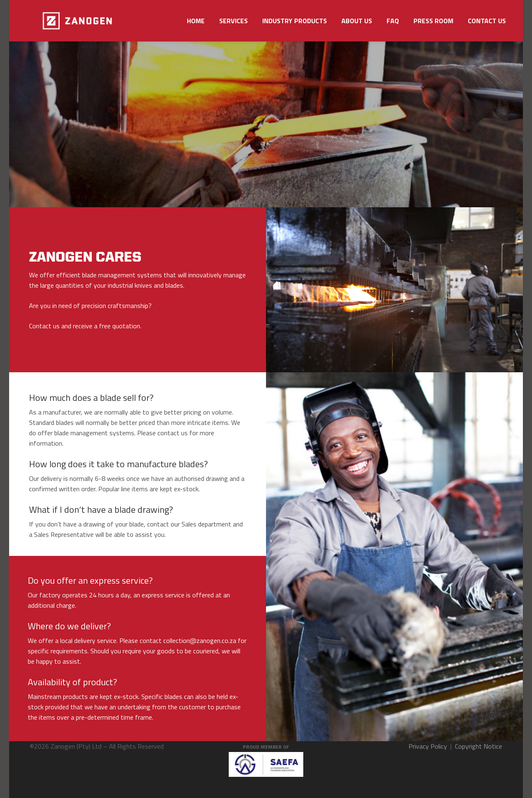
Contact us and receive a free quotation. (85, 326)
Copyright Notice (479, 746)
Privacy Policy (428, 746)
